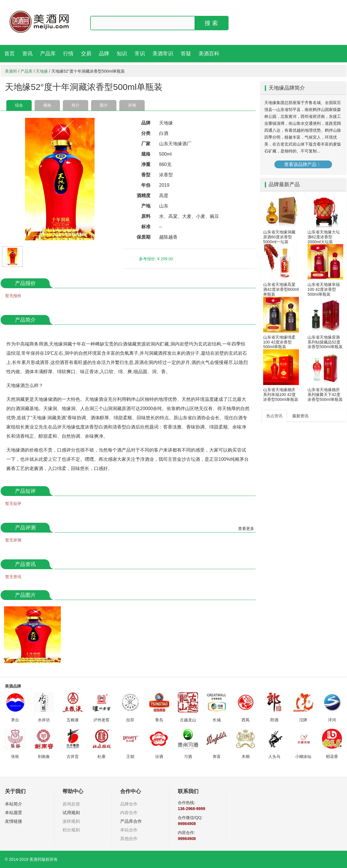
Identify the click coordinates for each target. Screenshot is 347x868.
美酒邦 (11, 71)
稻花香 (332, 756)
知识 (122, 54)
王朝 (130, 756)
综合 (19, 105)
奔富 (217, 756)
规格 (47, 105)
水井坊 (44, 720)
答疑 (186, 54)
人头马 (274, 756)
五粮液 (73, 720)
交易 (86, 54)
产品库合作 (131, 821)
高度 (164, 196)
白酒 (164, 133)
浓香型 (166, 175)
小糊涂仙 (303, 756)
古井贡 (73, 756)
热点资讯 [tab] (274, 416)
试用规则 (71, 813)
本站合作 (129, 830)
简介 (76, 105)
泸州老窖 (101, 720)
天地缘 (42, 71)
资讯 (27, 54)
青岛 (159, 720)
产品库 (48, 54)
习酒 (188, 756)
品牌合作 (129, 804)
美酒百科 (209, 54)
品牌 (104, 54)
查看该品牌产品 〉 (303, 164)
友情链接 (14, 821)
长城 (217, 720)
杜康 (101, 756)
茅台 (15, 720)
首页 (10, 54)
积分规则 (71, 830)
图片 (104, 105)
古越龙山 (188, 720)
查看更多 (246, 529)
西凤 (246, 720)
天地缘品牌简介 (287, 88)
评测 (132, 105)
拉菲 (130, 720)
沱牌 (303, 720)
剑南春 (44, 756)
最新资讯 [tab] (300, 416)
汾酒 (159, 756)
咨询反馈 (71, 804)
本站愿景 (14, 813)
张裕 (15, 756)
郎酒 (274, 720)
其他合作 (129, 838)
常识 (140, 54)
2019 (164, 185)
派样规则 (71, 821)
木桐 (246, 756)
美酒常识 (163, 54)
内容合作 (129, 813)
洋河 (332, 720)
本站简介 (14, 804)
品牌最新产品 (284, 184)
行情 (68, 54)
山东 (164, 206)
